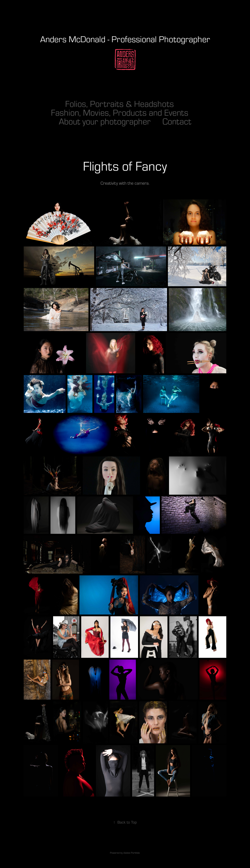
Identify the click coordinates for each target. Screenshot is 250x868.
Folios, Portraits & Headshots (120, 104)
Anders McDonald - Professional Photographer (125, 39)
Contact (177, 121)
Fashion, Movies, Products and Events (120, 112)
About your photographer (105, 121)
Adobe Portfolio (132, 853)
